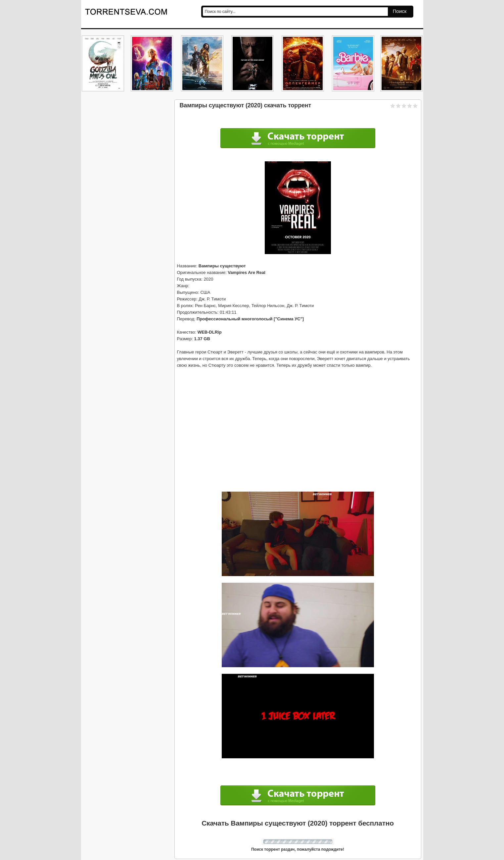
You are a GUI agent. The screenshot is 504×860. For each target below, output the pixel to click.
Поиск (400, 11)
